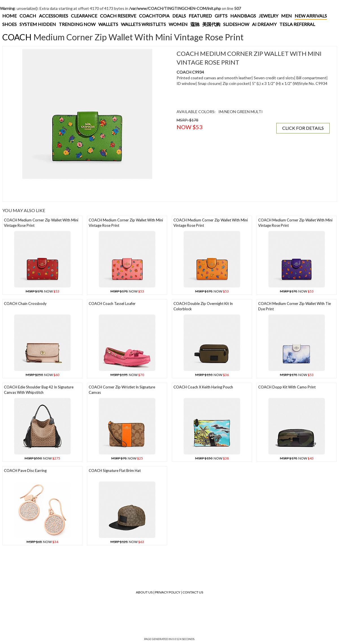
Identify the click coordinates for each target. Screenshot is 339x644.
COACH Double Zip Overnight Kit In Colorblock (203, 306)
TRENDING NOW (77, 24)
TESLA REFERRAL (297, 24)
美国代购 (211, 24)
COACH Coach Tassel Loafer (112, 304)
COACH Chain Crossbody (25, 304)
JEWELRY (269, 16)
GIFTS (221, 16)
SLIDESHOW (236, 24)
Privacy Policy (168, 592)
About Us (144, 592)
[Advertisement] (87, 190)
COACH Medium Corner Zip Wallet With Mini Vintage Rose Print (41, 223)
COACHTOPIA (154, 16)
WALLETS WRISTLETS (143, 24)
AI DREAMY (264, 24)
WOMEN (178, 24)
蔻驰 (195, 24)
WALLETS (108, 24)
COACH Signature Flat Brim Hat (115, 471)
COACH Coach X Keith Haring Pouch (203, 387)
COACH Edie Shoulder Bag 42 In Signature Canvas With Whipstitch (39, 390)
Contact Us (193, 592)
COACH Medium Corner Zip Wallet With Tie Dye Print (295, 306)
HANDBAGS (243, 16)
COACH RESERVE (118, 16)
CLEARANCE (84, 16)
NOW (43, 291)
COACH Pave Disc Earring (25, 471)
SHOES (9, 24)
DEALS (179, 16)
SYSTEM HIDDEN (38, 24)
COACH (28, 16)
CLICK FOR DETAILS (303, 128)
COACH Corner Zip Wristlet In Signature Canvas (122, 390)
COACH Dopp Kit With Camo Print (287, 387)
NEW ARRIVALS (311, 16)
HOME (9, 16)
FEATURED (200, 16)
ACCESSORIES (54, 16)
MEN (286, 16)
